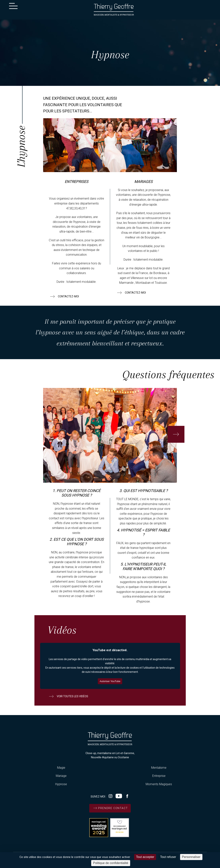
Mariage (61, 776)
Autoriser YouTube (110, 681)
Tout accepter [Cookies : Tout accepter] (145, 857)
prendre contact (110, 808)
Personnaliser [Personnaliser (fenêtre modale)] (191, 857)
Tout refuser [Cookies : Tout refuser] (168, 857)
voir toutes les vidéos (68, 696)
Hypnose (61, 784)
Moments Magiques (159, 784)
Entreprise (159, 776)
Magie (61, 768)
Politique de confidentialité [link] (111, 863)
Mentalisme (159, 768)
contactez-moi (64, 296)
